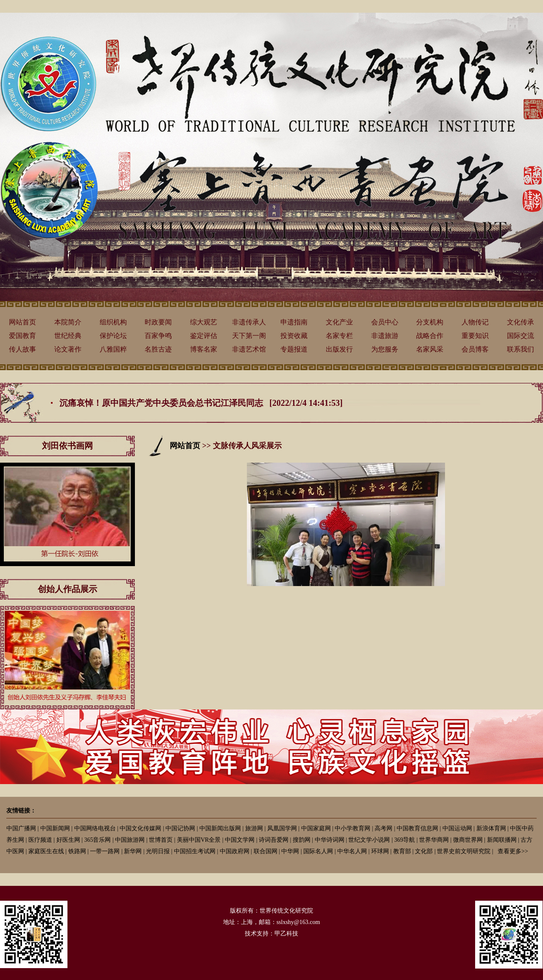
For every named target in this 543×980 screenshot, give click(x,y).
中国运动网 (457, 828)
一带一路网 (105, 851)
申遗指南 (294, 322)
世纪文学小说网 (369, 840)
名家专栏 (339, 336)
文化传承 (521, 322)
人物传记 (475, 322)
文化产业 (339, 322)
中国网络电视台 (95, 828)
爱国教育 (22, 336)
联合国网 (266, 851)
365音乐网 (97, 840)
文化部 (424, 851)
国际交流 (521, 336)
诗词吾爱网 (274, 840)
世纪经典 (68, 336)
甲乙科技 (286, 934)
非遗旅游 (385, 336)
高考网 (383, 828)
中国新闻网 (55, 828)
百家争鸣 (158, 336)
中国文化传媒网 (140, 828)
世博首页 (161, 840)
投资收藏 (294, 336)
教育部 (402, 851)
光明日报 (158, 851)
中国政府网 (235, 851)
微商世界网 (468, 840)
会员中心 (385, 322)
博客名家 (204, 349)
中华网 (290, 851)
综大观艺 (204, 322)
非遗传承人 (249, 322)
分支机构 (430, 322)
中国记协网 (180, 828)
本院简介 (68, 322)
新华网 (133, 851)
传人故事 (22, 349)
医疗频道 (40, 840)
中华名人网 (352, 851)
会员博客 (475, 349)
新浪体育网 (491, 828)
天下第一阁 (249, 336)
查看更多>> (513, 851)
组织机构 (113, 322)
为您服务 (385, 349)
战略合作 (430, 336)
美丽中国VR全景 (199, 840)
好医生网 (68, 840)
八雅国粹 (113, 349)
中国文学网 (240, 840)
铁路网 (77, 851)
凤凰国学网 (282, 828)
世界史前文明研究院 (464, 851)
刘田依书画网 (67, 446)
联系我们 (521, 349)
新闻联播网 (502, 840)
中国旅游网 (130, 840)
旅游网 (254, 828)
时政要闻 (158, 322)
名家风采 (430, 349)
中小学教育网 (353, 828)
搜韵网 (302, 840)
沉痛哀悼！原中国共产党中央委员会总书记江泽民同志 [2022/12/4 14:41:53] (201, 403)
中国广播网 (21, 828)
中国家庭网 (316, 828)
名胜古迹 (158, 349)
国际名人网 (318, 851)
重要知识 (475, 336)
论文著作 (68, 349)
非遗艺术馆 (249, 349)
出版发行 (339, 349)
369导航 (404, 840)
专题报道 (294, 349)
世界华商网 (434, 840)
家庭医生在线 (46, 851)
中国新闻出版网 (220, 828)
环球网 (380, 851)
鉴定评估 (204, 336)
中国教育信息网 (417, 828)
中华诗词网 (330, 840)
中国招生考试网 (195, 851)
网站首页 (22, 322)
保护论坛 (113, 336)
